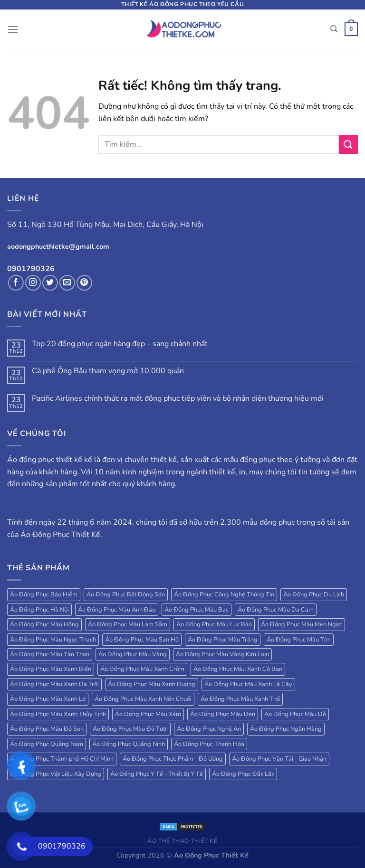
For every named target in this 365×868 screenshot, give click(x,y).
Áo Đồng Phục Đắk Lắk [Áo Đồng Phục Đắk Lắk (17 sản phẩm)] (243, 774)
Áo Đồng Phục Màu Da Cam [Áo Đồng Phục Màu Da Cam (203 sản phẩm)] (276, 610)
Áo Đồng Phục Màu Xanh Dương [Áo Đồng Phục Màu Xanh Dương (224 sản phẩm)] (152, 684)
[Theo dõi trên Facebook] (16, 283)
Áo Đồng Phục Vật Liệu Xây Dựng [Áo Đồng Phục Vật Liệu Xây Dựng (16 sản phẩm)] (56, 774)
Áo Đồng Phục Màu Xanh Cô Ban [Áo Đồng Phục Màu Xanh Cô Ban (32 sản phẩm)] (238, 669)
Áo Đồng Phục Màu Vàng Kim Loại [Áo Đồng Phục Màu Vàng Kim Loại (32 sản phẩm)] (222, 654)
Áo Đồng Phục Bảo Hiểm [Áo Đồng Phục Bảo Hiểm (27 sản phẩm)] (44, 594)
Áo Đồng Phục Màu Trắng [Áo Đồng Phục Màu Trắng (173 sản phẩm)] (223, 640)
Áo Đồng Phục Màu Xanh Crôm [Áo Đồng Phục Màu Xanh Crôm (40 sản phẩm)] (142, 669)
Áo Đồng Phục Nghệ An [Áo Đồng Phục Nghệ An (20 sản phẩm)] (209, 729)
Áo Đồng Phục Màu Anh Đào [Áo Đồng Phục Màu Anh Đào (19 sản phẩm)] (117, 610)
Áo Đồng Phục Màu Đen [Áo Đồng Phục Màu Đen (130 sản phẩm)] (223, 714)
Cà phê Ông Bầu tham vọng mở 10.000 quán (108, 371)
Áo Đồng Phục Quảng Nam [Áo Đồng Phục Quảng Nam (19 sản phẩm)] (47, 744)
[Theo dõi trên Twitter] (50, 283)
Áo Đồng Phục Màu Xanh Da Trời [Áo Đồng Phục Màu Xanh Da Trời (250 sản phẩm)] (54, 684)
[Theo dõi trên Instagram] (33, 283)
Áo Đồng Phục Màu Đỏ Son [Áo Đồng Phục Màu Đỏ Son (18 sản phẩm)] (47, 729)
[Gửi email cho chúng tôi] (67, 283)
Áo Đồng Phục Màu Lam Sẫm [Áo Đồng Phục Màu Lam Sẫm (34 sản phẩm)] (128, 624)
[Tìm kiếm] (334, 29)
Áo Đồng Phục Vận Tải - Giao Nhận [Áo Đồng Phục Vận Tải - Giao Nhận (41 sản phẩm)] (279, 759)
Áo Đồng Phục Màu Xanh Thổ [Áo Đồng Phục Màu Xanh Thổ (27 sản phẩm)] (240, 699)
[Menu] (13, 29)
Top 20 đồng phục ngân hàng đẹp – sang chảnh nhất (120, 344)
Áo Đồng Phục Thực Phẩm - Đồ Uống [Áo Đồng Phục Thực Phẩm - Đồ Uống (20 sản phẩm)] (173, 759)
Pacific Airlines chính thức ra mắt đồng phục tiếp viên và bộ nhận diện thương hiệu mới (178, 399)
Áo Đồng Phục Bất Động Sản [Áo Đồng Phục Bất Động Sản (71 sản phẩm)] (126, 594)
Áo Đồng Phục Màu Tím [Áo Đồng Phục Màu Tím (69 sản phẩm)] (299, 640)
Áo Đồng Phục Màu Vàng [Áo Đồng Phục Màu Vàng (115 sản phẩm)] (133, 654)
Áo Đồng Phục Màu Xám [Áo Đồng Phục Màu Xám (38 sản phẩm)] (148, 714)
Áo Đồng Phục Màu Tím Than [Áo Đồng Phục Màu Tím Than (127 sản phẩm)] (50, 654)
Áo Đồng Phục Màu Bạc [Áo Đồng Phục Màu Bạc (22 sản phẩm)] (197, 610)
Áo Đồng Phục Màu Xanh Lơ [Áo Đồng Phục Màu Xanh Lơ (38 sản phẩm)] (48, 699)
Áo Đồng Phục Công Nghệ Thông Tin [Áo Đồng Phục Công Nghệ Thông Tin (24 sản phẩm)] (224, 594)
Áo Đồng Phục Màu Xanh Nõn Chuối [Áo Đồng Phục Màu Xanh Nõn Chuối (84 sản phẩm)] (143, 699)
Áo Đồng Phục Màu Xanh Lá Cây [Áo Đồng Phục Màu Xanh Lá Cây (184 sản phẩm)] (248, 684)
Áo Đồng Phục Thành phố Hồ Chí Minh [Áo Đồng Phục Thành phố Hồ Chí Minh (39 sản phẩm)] (62, 759)
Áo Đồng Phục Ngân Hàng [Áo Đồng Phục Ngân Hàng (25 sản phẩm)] (286, 729)
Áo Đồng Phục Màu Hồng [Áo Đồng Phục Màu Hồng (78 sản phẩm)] (44, 624)
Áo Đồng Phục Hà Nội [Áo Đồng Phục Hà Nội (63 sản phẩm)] (39, 610)
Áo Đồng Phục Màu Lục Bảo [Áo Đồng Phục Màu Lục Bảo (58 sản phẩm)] (214, 624)
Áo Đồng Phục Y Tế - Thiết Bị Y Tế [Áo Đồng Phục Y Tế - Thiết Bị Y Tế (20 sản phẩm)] (157, 774)
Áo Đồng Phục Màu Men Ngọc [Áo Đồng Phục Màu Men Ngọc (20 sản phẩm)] (302, 624)
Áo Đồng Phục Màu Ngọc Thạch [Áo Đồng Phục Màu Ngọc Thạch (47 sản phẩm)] (53, 640)
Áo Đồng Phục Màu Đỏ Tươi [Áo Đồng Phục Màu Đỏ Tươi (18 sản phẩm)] (130, 729)
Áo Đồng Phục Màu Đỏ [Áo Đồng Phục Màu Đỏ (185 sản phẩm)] (295, 714)
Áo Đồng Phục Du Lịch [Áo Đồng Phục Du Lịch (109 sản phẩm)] (314, 594)
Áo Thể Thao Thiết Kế (182, 841)
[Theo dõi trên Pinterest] (84, 283)
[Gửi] (348, 144)
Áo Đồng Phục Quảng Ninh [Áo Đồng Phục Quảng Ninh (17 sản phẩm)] (129, 744)
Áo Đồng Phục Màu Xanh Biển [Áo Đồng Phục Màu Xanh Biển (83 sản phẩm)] (51, 669)
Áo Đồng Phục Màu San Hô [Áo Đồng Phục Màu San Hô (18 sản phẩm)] (142, 640)
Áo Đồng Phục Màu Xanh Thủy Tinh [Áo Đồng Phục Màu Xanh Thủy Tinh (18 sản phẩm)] (58, 714)
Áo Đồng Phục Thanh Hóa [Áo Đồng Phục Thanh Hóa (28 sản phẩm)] (209, 744)
